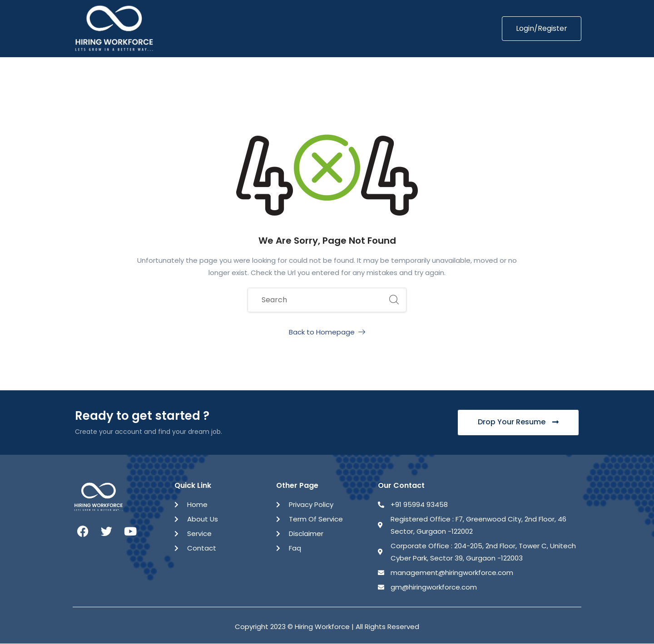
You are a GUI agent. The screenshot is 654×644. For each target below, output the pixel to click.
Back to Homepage (327, 332)
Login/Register (542, 28)
